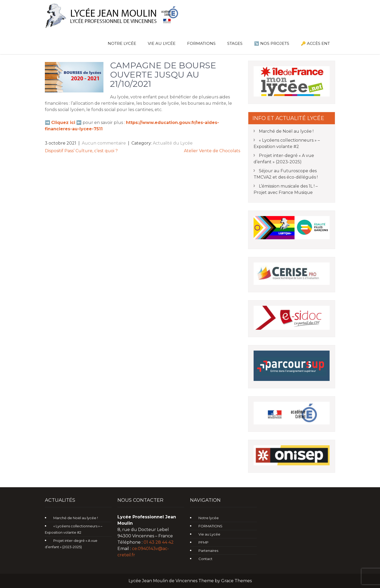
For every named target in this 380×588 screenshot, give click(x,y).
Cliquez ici (63, 123)
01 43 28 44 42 (159, 542)
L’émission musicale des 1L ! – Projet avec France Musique (286, 189)
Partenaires (208, 551)
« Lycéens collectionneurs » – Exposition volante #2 (287, 143)
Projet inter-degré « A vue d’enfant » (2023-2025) (284, 159)
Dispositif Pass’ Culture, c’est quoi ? (81, 151)
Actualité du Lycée (173, 143)
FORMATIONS (201, 43)
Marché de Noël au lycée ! (286, 131)
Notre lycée (122, 43)
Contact (205, 559)
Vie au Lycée (162, 43)
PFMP (203, 542)
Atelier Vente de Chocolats (212, 151)
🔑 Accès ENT (315, 43)
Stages (235, 43)
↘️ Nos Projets (272, 43)
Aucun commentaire (104, 143)
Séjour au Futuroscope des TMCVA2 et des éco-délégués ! (286, 174)
